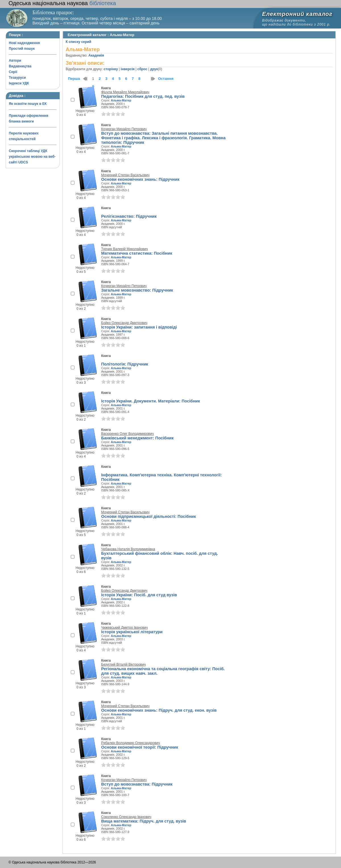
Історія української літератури (132, 632)
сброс (142, 69)
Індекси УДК (19, 83)
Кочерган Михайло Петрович (124, 129)
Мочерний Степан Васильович (125, 175)
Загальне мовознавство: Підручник (137, 290)
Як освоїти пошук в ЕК (28, 104)
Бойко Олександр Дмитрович (124, 323)
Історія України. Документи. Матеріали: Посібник (151, 401)
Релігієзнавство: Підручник (129, 216)
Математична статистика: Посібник (137, 253)
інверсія (128, 69)
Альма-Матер (121, 100)
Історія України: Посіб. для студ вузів (139, 595)
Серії (13, 72)
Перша (74, 79)
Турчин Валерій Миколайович (124, 249)
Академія (96, 55)
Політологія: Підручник (125, 364)
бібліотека (62, 3)
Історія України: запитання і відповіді (139, 327)
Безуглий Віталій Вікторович (123, 665)
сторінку (111, 69)
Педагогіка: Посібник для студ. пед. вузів (143, 96)
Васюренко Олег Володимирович (127, 434)
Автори (15, 61)
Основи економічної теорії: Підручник (140, 747)
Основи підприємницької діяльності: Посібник (148, 516)
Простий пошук (22, 49)
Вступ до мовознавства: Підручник (137, 784)
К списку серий (78, 42)
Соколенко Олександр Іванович (126, 817)
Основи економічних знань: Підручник (140, 179)
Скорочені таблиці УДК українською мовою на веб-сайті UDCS (32, 157)
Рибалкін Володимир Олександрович (131, 743)
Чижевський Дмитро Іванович (124, 628)
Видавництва (20, 66)
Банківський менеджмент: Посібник (137, 438)
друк (154, 69)
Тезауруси (17, 78)
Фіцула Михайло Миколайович (125, 92)
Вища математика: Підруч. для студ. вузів (144, 821)
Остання (166, 79)
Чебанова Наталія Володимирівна (128, 549)
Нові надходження (24, 43)
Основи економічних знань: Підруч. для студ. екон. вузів (159, 710)
